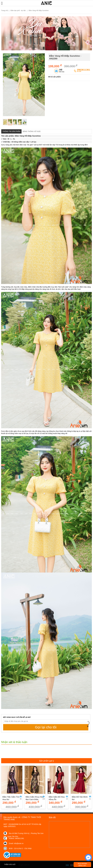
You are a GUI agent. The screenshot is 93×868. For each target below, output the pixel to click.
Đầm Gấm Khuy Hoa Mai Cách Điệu (35, 798)
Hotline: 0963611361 (16, 838)
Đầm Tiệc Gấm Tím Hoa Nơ (11, 798)
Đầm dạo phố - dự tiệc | (19, 10)
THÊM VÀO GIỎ (10, 864)
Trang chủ (5, 10)
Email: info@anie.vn (16, 843)
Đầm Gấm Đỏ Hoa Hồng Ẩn (57, 798)
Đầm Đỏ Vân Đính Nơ (80, 798)
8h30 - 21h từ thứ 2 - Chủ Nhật (20, 848)
